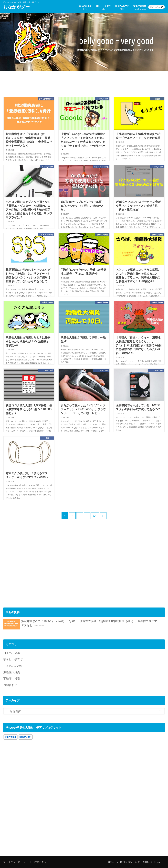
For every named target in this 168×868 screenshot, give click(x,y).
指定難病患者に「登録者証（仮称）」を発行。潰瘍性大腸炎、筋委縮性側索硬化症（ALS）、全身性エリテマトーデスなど (83, 624)
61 (95, 516)
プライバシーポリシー (16, 862)
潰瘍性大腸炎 (140, 7)
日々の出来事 (85, 7)
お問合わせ (10, 685)
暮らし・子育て (103, 7)
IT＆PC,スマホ (122, 7)
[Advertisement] (84, 83)
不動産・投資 (12, 679)
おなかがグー (16, 7)
